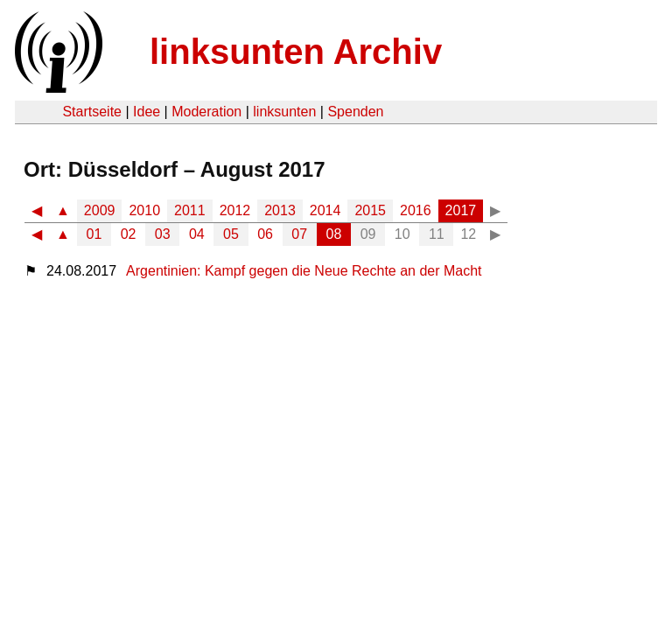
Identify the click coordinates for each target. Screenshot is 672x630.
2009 (100, 210)
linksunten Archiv (296, 52)
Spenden (355, 112)
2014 (325, 210)
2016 (416, 210)
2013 (280, 210)
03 (163, 234)
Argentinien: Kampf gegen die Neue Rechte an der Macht (304, 271)
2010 (144, 210)
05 (231, 234)
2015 (370, 210)
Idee (147, 112)
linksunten (284, 112)
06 (265, 234)
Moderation (206, 112)
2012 (235, 210)
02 (129, 234)
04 (197, 234)
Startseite (92, 112)
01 (94, 234)
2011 (190, 210)
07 (299, 234)
